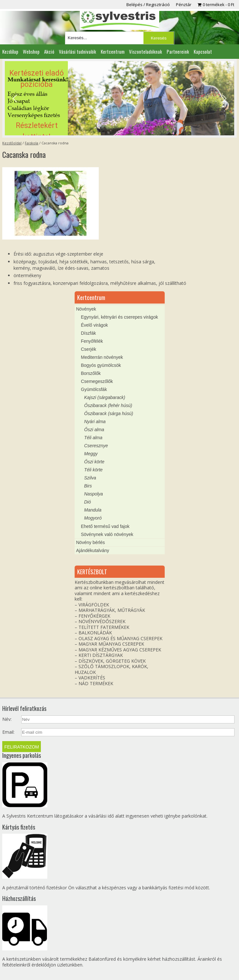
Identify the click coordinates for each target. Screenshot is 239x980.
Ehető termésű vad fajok (105, 526)
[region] (120, 98)
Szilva (90, 478)
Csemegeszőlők (97, 381)
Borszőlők (91, 373)
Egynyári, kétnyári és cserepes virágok (120, 317)
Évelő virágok (95, 325)
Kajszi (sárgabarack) (105, 397)
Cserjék (89, 349)
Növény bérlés (91, 542)
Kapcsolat (203, 51)
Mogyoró (93, 518)
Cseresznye (96, 446)
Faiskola (32, 143)
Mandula (93, 510)
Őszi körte (94, 462)
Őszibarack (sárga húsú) (109, 413)
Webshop (31, 51)
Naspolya (94, 494)
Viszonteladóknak (146, 51)
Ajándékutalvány (93, 550)
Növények (86, 309)
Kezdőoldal (12, 143)
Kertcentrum (113, 51)
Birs (88, 486)
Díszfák (89, 333)
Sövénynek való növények (107, 534)
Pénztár (184, 5)
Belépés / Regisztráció (148, 5)
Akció (49, 51)
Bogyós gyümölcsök (101, 365)
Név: (7, 719)
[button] (120, 98)
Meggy (91, 454)
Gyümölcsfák (94, 389)
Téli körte (94, 470)
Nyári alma (95, 422)
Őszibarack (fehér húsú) (108, 405)
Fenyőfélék (92, 341)
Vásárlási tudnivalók (78, 51)
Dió (88, 502)
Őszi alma (94, 430)
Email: (8, 732)
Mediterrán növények (102, 357)
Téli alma (93, 438)
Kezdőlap (10, 51)
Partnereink (178, 51)
